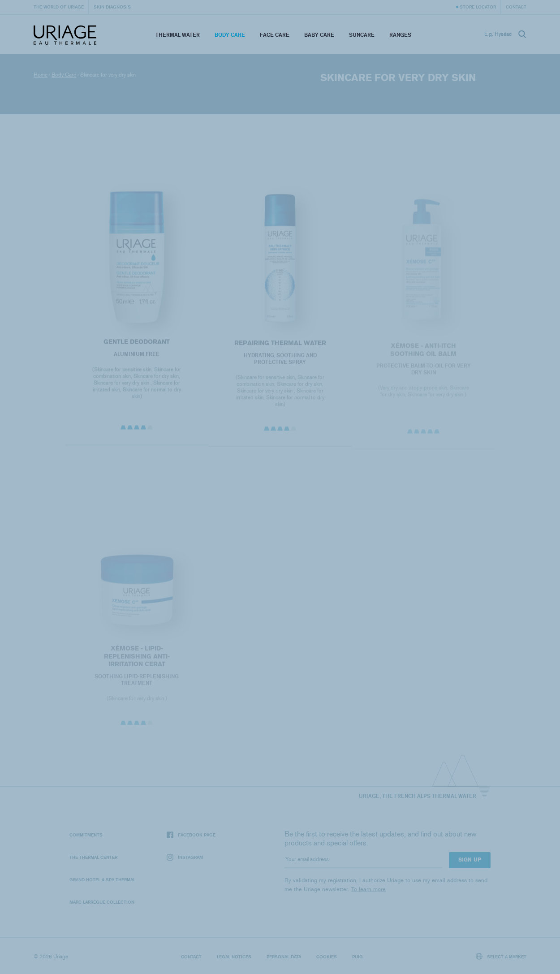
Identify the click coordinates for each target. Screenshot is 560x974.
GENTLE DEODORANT (137, 344)
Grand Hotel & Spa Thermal (102, 879)
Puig (358, 957)
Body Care (230, 35)
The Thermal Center (93, 857)
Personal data (284, 957)
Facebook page (191, 835)
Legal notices (234, 957)
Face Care (275, 35)
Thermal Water (178, 35)
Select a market (501, 956)
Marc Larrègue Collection (102, 902)
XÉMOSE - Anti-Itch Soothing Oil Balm (423, 352)
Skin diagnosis (112, 7)
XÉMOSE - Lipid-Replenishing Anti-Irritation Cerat (136, 659)
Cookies (327, 957)
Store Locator (478, 7)
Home (41, 75)
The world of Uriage (59, 7)
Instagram (185, 857)
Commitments (86, 835)
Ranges (400, 35)
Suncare (362, 35)
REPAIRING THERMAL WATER (280, 345)
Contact (516, 7)
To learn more (368, 889)
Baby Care (319, 35)
